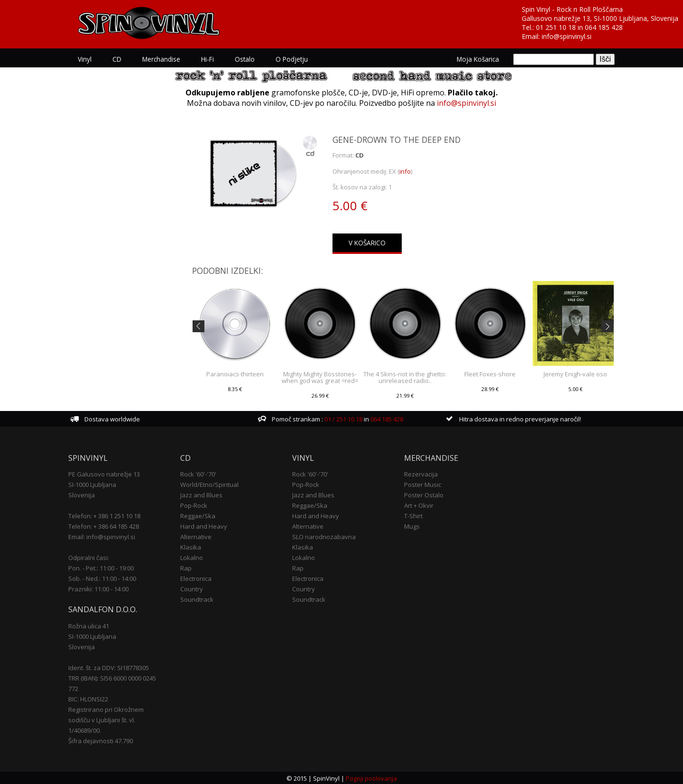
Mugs (412, 525)
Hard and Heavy (204, 525)
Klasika (191, 546)
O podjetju (292, 59)
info (406, 171)
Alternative (196, 536)
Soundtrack (197, 598)
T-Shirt (413, 515)
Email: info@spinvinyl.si (102, 536)
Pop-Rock (194, 504)
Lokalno (192, 557)
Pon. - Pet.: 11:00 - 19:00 (101, 567)
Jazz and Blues (201, 494)
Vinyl (85, 59)
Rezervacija (421, 473)
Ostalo (245, 59)
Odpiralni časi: (89, 557)
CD (117, 59)
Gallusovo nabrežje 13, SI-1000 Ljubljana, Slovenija (600, 18)
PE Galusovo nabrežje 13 (104, 473)
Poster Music (423, 484)
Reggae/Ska (198, 515)
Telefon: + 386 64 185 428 (104, 525)
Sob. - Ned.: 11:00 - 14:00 (102, 578)
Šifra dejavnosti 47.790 (101, 740)
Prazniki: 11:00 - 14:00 (98, 588)
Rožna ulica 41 (89, 625)
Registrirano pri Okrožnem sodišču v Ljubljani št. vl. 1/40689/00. (106, 719)
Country (192, 588)
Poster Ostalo (424, 494)
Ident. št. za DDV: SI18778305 (109, 667)
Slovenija (82, 494)
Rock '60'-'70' (198, 473)
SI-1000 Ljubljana (92, 484)
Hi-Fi (208, 59)
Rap (186, 567)
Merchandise (161, 59)
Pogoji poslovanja (371, 777)
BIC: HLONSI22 (88, 698)
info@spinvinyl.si (567, 36)
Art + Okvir (419, 504)
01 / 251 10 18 (343, 418)
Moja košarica (478, 59)
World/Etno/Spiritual (209, 484)
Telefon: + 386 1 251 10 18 (104, 515)
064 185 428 (604, 27)
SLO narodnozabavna (324, 536)
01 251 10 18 (556, 27)
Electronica (196, 578)
